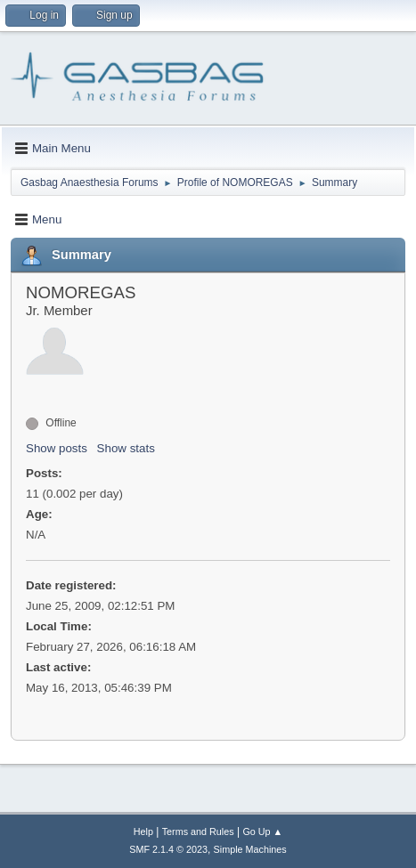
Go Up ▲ (262, 831)
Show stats (126, 448)
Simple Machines (250, 849)
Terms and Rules (198, 831)
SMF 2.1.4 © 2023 (168, 849)
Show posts (57, 448)
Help (143, 831)
